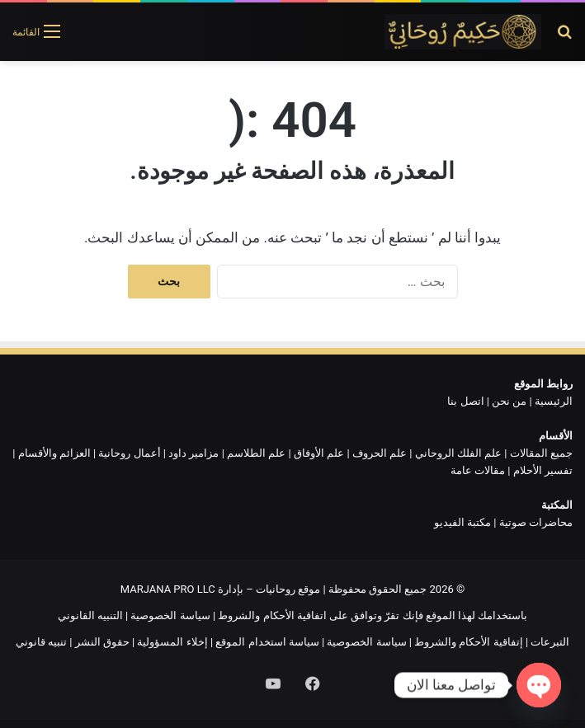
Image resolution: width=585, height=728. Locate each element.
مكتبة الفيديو (462, 522)
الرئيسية (554, 401)
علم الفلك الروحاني (458, 453)
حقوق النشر (102, 642)
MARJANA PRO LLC (168, 589)
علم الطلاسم (256, 453)
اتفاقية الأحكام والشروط (272, 615)
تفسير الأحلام (543, 470)
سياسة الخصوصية (170, 615)
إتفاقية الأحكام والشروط (468, 642)
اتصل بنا (465, 401)
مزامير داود (193, 453)
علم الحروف (380, 453)
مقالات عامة (478, 470)
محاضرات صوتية (536, 522)
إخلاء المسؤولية (172, 642)
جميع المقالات (541, 453)
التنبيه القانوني (90, 615)
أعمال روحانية (129, 453)
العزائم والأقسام (54, 453)
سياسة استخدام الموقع (267, 642)
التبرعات (550, 642)
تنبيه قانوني (41, 642)
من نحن (509, 401)
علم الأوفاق (319, 453)
